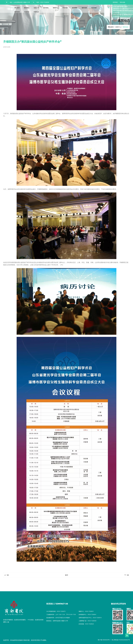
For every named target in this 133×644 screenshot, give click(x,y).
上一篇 (6, 575)
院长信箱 (122, 2)
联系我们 (115, 2)
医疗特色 (46, 8)
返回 (66, 575)
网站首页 (17, 8)
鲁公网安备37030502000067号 (121, 640)
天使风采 (27, 12)
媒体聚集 (75, 8)
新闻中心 (56, 8)
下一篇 (127, 575)
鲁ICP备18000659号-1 (104, 640)
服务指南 (84, 8)
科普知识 (36, 12)
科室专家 (65, 8)
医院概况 (27, 8)
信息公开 (36, 8)
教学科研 (17, 12)
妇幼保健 (94, 8)
